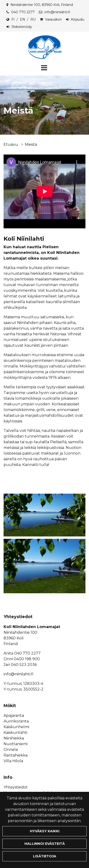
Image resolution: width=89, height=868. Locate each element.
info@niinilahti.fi (57, 12)
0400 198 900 (27, 659)
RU (33, 19)
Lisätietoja (45, 856)
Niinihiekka (14, 738)
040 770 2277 (23, 12)
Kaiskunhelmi (16, 727)
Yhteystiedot (16, 787)
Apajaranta (14, 715)
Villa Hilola (13, 761)
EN (23, 19)
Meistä (31, 144)
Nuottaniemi (16, 744)
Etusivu (11, 144)
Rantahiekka (16, 755)
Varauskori (53, 19)
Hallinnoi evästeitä (45, 844)
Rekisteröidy (22, 27)
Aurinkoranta (16, 721)
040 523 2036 (24, 665)
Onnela (11, 750)
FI (13, 19)
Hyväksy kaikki (45, 831)
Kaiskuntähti (15, 733)
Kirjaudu (78, 19)
